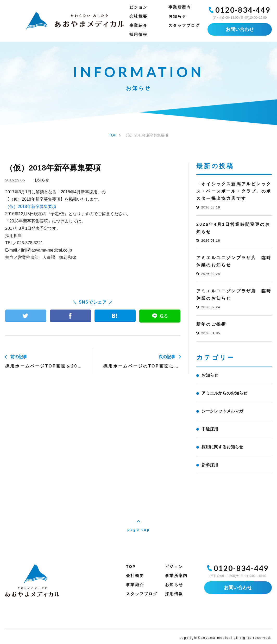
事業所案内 (180, 7)
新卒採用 (210, 465)
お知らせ (177, 16)
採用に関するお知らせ (222, 447)
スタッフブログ (184, 25)
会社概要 (138, 16)
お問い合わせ (240, 29)
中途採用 (210, 429)
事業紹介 (138, 25)
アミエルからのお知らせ (224, 393)
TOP (131, 566)
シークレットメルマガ (222, 411)
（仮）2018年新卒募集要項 (31, 206)
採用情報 (138, 34)
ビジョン (138, 7)
